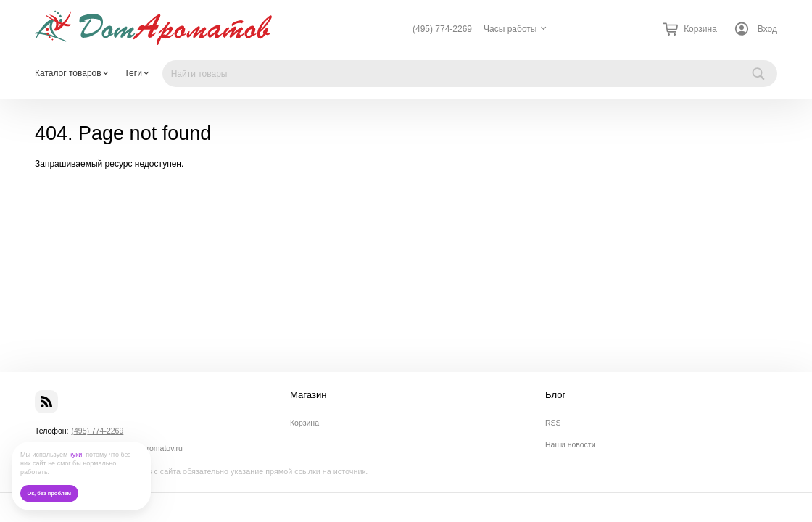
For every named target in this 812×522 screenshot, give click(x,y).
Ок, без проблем (49, 493)
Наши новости (571, 444)
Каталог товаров (68, 73)
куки (76, 455)
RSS (553, 423)
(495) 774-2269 (442, 29)
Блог (555, 395)
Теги (133, 73)
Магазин (308, 395)
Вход (767, 29)
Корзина (304, 423)
